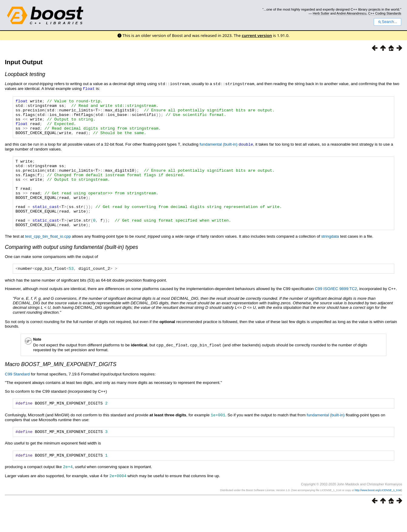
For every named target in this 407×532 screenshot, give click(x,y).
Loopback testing (25, 74)
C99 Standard (17, 395)
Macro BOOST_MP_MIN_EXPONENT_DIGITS (61, 385)
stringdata (330, 256)
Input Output (24, 62)
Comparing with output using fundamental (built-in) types (71, 267)
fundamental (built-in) (218, 151)
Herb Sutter (321, 13)
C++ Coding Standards (385, 13)
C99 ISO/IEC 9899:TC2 (336, 310)
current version (257, 35)
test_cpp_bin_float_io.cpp (48, 256)
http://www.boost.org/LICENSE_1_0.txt (378, 513)
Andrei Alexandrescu (351, 13)
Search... (387, 22)
